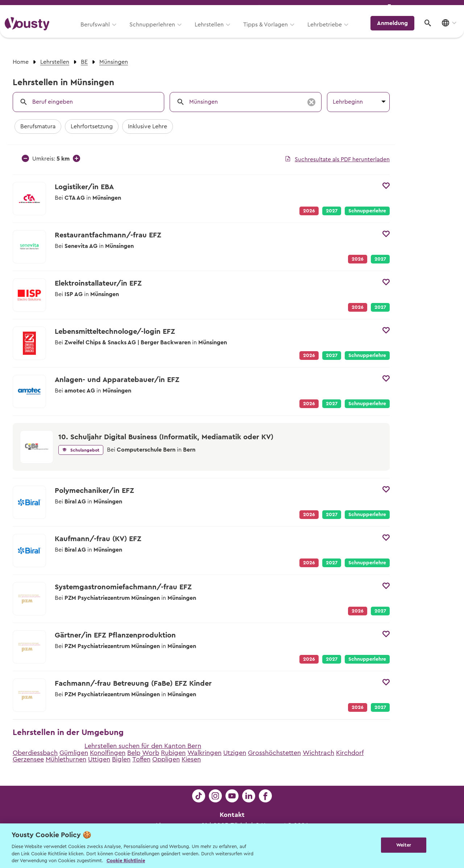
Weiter (404, 845)
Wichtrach (318, 753)
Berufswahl (100, 32)
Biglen (121, 759)
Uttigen (99, 759)
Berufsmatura (38, 126)
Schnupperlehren (157, 32)
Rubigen (173, 753)
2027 (332, 211)
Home (21, 62)
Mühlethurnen (66, 759)
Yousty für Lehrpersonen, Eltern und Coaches (324, 8)
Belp (134, 753)
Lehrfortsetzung (92, 126)
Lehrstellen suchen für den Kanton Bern (143, 746)
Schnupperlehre (367, 211)
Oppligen (166, 759)
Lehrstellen (214, 32)
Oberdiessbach (35, 753)
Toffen (141, 759)
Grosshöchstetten (274, 753)
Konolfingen (108, 753)
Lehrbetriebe (329, 32)
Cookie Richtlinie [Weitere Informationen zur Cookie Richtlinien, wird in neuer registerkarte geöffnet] (126, 861)
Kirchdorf (350, 753)
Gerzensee (28, 759)
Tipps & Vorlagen (270, 32)
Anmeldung (396, 31)
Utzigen (235, 753)
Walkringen (204, 753)
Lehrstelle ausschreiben (428, 8)
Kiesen (191, 759)
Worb (151, 753)
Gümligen (74, 753)
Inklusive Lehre (148, 126)
